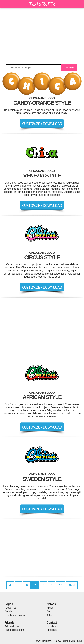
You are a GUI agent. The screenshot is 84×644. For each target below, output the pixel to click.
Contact (52, 622)
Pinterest (52, 630)
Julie (49, 615)
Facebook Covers (15, 615)
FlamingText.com (14, 630)
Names (51, 604)
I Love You (11, 608)
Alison (50, 608)
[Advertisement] (42, 36)
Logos (9, 604)
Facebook (52, 626)
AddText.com (12, 626)
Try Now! (69, 68)
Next (72, 585)
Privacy (37, 641)
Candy (8, 611)
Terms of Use (47, 641)
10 (61, 585)
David (50, 611)
